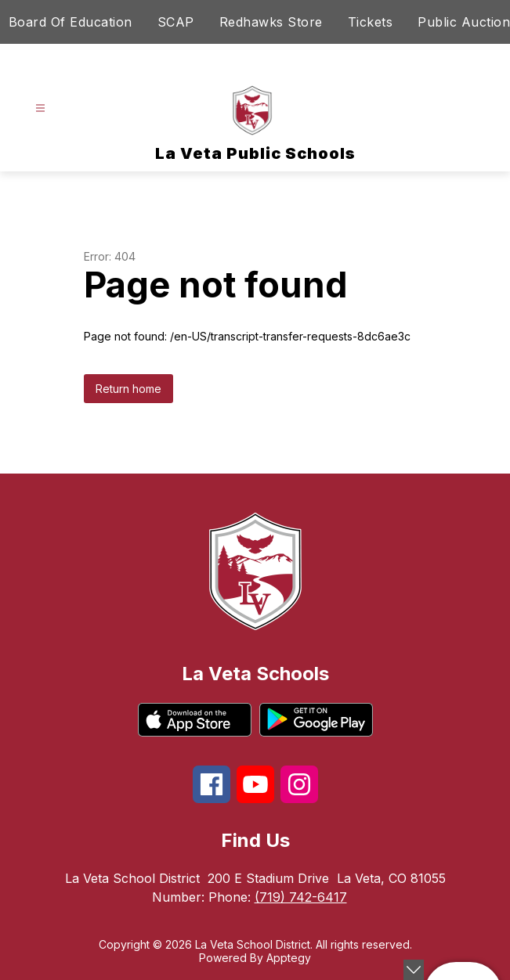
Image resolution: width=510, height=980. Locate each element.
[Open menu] (40, 108)
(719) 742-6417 (301, 897)
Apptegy (289, 958)
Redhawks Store (271, 22)
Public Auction (464, 22)
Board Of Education (71, 22)
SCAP (176, 22)
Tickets (371, 22)
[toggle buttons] (414, 970)
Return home (128, 389)
